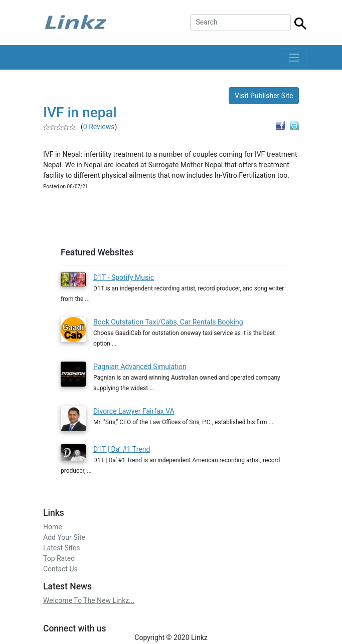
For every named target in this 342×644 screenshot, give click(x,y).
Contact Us (60, 565)
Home (53, 523)
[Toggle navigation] (294, 57)
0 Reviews (99, 127)
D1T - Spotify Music (124, 277)
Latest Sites (61, 544)
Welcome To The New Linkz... (89, 596)
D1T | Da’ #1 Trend (122, 445)
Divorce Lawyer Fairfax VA (134, 411)
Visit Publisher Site (264, 96)
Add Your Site (64, 533)
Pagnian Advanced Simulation (140, 367)
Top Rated (59, 554)
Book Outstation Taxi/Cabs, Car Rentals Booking (168, 322)
